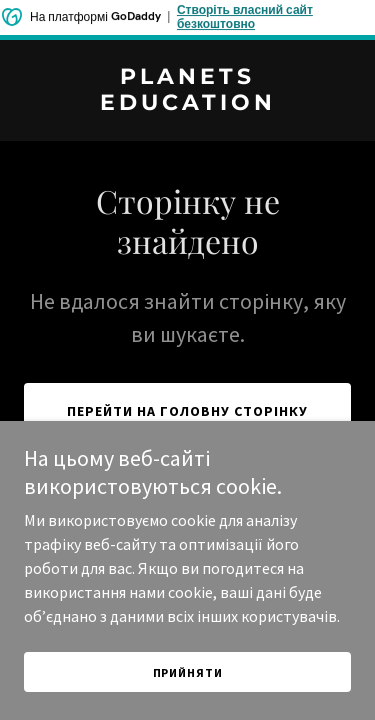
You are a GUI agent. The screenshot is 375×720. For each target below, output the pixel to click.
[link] (187, 104)
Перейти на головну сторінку (187, 411)
